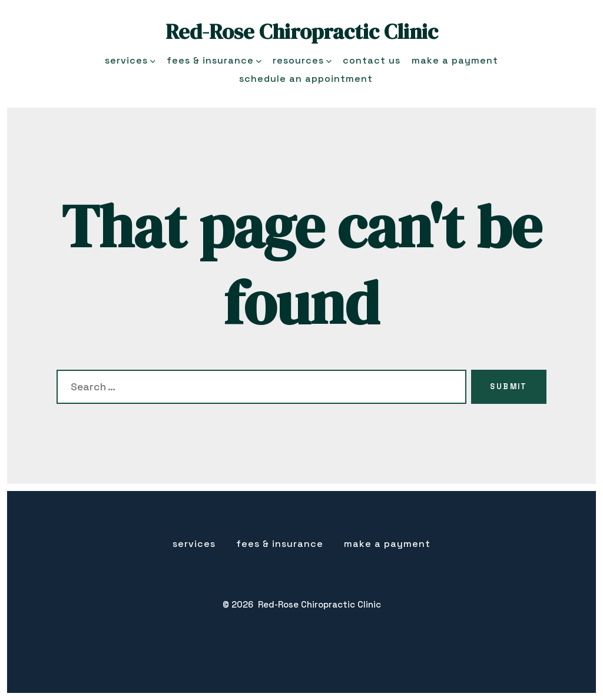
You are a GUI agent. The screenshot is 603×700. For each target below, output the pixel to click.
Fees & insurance (280, 544)
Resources (302, 60)
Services (130, 60)
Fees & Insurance (214, 60)
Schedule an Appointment (306, 79)
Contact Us (372, 60)
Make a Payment (455, 60)
